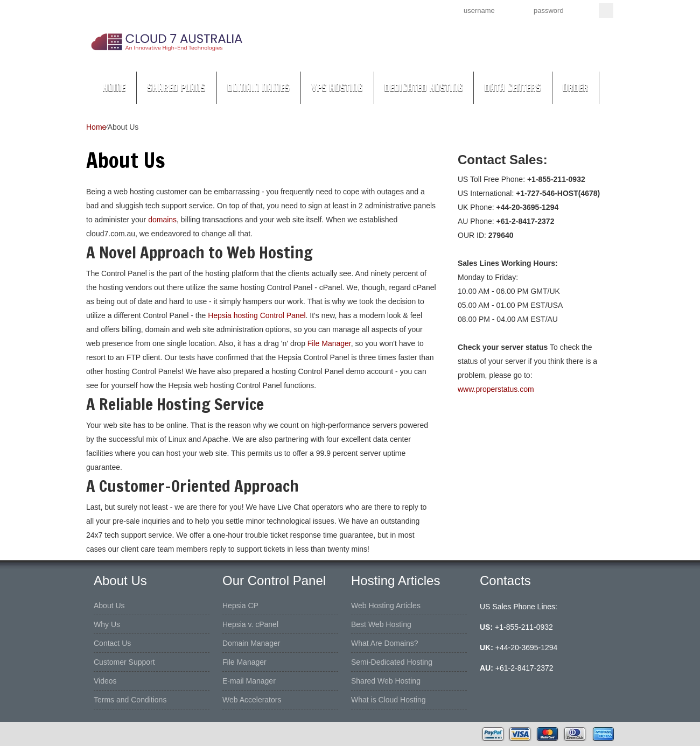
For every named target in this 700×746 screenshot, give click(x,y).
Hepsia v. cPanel (250, 624)
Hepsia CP (240, 606)
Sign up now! (387, 10)
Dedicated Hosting (424, 88)
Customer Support (124, 662)
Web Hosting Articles (386, 606)
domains (162, 220)
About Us (109, 606)
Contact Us (112, 643)
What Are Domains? (385, 643)
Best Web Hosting (381, 624)
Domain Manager (251, 643)
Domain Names (259, 88)
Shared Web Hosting (386, 681)
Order (576, 88)
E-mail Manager (249, 681)
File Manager (329, 343)
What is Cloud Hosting (388, 700)
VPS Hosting (337, 88)
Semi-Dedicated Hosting (392, 662)
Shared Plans (176, 88)
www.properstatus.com (496, 389)
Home (114, 88)
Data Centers (512, 88)
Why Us (107, 624)
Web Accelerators (252, 700)
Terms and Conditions (130, 700)
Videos (105, 681)
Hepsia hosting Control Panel (257, 315)
